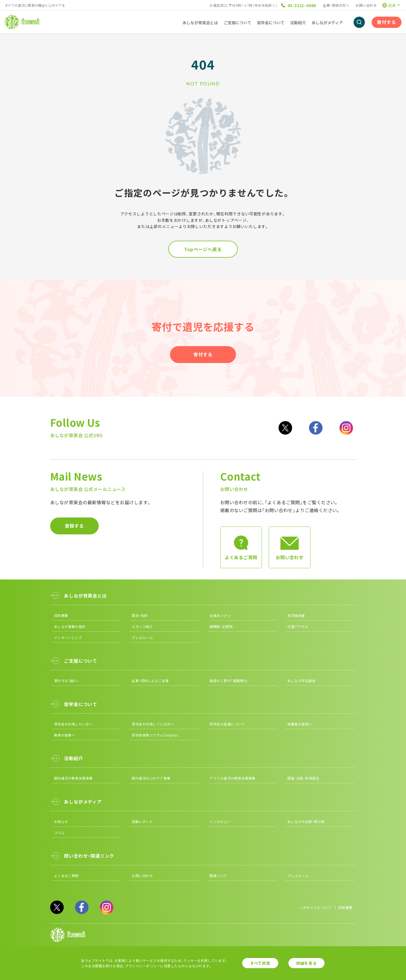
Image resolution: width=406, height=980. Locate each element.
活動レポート (142, 821)
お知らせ (61, 821)
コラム (59, 832)
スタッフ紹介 (142, 626)
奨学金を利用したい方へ (73, 724)
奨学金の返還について (227, 724)
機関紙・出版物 (221, 626)
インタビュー (220, 821)
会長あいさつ (220, 615)
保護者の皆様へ (300, 724)
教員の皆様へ (65, 735)
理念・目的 (140, 615)
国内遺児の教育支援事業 (73, 778)
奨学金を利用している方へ (153, 724)
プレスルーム (142, 637)
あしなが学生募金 (301, 681)
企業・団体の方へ (336, 5)
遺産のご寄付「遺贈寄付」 (229, 681)
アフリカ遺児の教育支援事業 (232, 778)
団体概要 (61, 615)
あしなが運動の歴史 (70, 626)
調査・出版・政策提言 (303, 778)
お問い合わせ (366, 5)
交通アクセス (298, 626)
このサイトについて (315, 907)
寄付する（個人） (67, 681)
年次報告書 (296, 615)
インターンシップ (68, 637)
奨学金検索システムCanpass (155, 735)
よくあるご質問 (66, 876)
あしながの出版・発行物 (306, 821)
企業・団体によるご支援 (150, 681)
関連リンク (218, 876)
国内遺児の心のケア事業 (151, 778)
